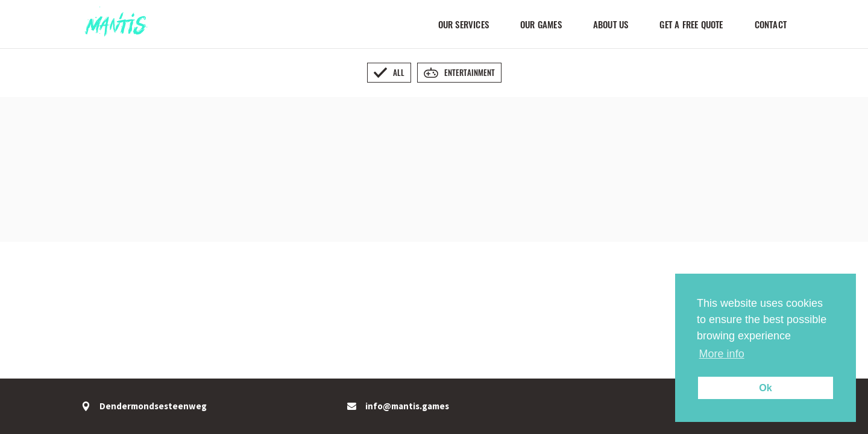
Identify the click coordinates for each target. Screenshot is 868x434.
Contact (771, 24)
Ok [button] (766, 388)
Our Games (541, 24)
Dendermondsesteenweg (144, 406)
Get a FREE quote (691, 24)
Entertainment (459, 72)
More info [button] (722, 354)
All (389, 72)
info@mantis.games (398, 406)
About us (611, 24)
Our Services (464, 24)
